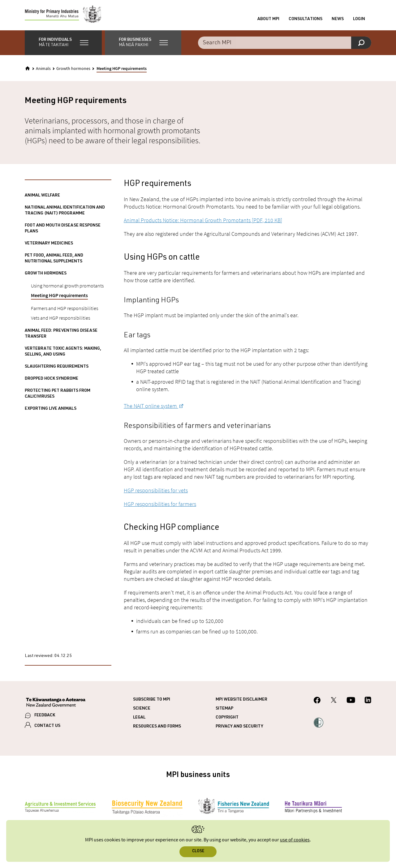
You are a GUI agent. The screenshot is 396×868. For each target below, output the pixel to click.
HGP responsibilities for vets (156, 491)
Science (142, 709)
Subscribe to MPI (152, 700)
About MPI (268, 19)
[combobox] (285, 43)
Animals (43, 69)
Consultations (306, 19)
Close (198, 851)
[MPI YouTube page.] (351, 702)
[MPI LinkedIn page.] (368, 702)
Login (359, 19)
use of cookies (295, 840)
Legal (139, 718)
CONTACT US (47, 727)
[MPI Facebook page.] (317, 702)
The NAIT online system (151, 406)
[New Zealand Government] (56, 704)
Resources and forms (157, 727)
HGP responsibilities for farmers (160, 505)
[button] (63, 43)
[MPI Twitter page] (334, 702)
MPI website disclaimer (241, 700)
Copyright (227, 718)
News (338, 19)
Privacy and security (239, 727)
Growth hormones (73, 69)
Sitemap (224, 709)
